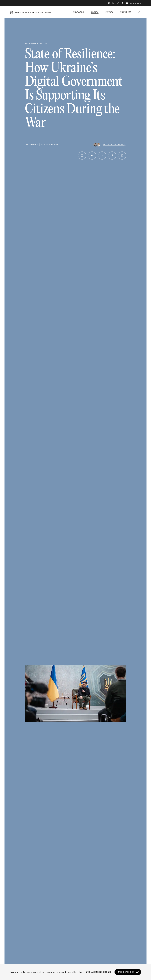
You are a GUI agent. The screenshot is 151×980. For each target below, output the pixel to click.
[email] (82, 156)
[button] (30, 12)
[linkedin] (92, 156)
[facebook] (112, 156)
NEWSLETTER (136, 3)
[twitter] (102, 156)
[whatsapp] (122, 156)
